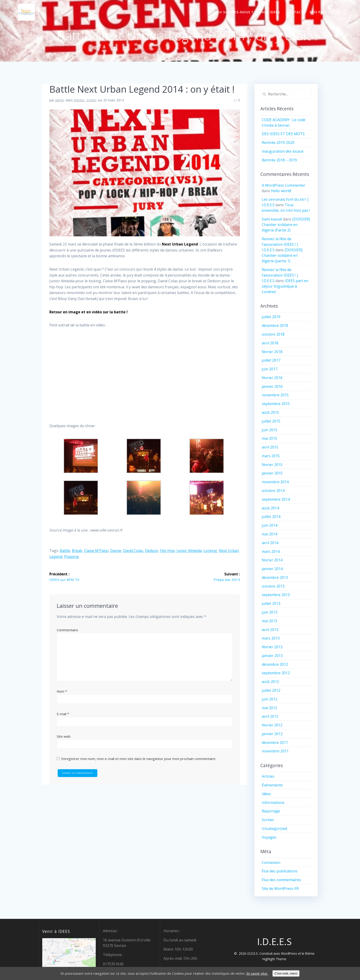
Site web (64, 737)
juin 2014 (270, 525)
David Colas (133, 551)
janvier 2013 (272, 656)
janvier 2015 (272, 473)
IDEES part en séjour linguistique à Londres (285, 286)
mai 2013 (269, 621)
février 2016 (272, 378)
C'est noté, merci (299, 973)
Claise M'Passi (96, 551)
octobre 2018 (273, 334)
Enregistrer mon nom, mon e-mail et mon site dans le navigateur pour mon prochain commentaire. (139, 759)
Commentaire (67, 630)
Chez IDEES (270, 12)
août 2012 (270, 682)
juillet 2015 (271, 421)
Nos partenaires (326, 12)
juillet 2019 (271, 317)
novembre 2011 (275, 751)
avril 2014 (270, 543)
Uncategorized (274, 829)
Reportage (271, 811)
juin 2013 (270, 612)
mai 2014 (269, 534)
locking (210, 551)
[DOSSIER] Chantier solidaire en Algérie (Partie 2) (286, 225)
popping (71, 557)
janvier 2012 (272, 734)
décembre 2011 (275, 743)
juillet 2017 (271, 360)
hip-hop (167, 551)
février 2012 (272, 725)
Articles (79, 100)
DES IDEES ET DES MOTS (283, 134)
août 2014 (270, 508)
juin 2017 (270, 369)
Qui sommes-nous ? (234, 12)
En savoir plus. (269, 974)
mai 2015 (269, 438)
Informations (273, 803)
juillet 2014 (271, 517)
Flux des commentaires (281, 880)
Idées (266, 794)
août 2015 (270, 412)
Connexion (271, 863)
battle (65, 551)
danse (116, 551)
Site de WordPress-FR (280, 889)
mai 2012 (269, 708)
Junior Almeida (189, 551)
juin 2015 (270, 430)
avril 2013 (270, 630)
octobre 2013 (273, 586)
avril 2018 (270, 343)
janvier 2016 (272, 386)
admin (60, 100)
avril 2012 (270, 716)
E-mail (63, 714)
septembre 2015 (276, 404)
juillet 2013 (271, 603)
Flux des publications (280, 871)
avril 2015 (270, 447)
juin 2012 (270, 699)
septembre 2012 (276, 673)
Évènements (272, 785)
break (77, 551)
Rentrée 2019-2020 (278, 143)
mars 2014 (271, 551)
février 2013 (272, 647)
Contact (295, 12)
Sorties (91, 100)
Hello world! (281, 191)
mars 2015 (271, 456)
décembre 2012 (275, 664)
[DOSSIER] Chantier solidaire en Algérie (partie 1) (282, 255)
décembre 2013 (275, 577)
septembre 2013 (276, 595)
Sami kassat (272, 219)
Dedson (152, 551)
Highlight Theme (274, 959)
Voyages (269, 837)
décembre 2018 (275, 326)
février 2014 (272, 560)
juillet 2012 (271, 690)
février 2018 (272, 352)
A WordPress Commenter (284, 185)
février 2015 (272, 465)
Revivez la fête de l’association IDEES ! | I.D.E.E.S (280, 244)
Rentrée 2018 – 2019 (279, 160)
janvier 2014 (272, 569)
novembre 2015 (275, 395)
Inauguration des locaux (283, 151)
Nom (62, 692)
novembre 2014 (275, 482)
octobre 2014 (273, 491)
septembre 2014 (276, 499)
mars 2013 (271, 638)
